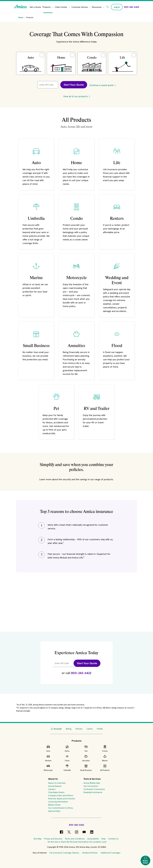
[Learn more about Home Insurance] (76, 164)
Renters (48, 758)
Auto (48, 748)
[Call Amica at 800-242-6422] (132, 7)
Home (67, 748)
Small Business (86, 768)
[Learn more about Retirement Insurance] (76, 351)
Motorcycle (48, 768)
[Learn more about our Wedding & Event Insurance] (117, 285)
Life (86, 748)
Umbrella (67, 768)
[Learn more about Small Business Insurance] (36, 351)
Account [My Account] (56, 729)
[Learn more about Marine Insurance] (36, 285)
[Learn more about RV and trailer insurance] (97, 412)
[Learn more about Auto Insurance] (36, 164)
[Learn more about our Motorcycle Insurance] (76, 285)
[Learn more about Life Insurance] (117, 164)
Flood (67, 758)
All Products (105, 768)
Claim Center (63, 7)
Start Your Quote (74, 85)
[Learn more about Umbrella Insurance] (36, 222)
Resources (98, 7)
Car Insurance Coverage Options (64, 853)
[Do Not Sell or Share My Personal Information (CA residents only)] (77, 842)
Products (48, 7)
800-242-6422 (81, 673)
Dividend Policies (90, 853)
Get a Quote (35, 7)
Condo (105, 748)
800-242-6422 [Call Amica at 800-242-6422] (76, 825)
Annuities (86, 758)
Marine (105, 758)
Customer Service (81, 7)
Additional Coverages (111, 853)
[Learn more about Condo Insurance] (76, 222)
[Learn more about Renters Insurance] (117, 222)
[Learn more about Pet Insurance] (56, 412)
